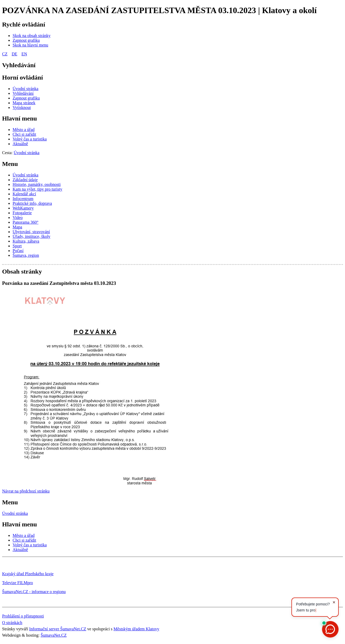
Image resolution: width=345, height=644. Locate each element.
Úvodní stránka (15, 513)
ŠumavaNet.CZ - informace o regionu (34, 592)
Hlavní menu (20, 118)
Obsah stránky (22, 271)
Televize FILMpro (18, 583)
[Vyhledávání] (23, 93)
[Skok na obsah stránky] (32, 36)
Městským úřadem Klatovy (136, 629)
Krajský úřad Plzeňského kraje (28, 574)
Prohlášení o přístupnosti (23, 616)
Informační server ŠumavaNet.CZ (58, 629)
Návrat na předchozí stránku (26, 491)
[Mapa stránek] (24, 103)
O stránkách (12, 623)
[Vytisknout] (22, 108)
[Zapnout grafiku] (26, 40)
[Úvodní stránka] (25, 89)
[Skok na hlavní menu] (30, 45)
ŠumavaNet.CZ (54, 635)
